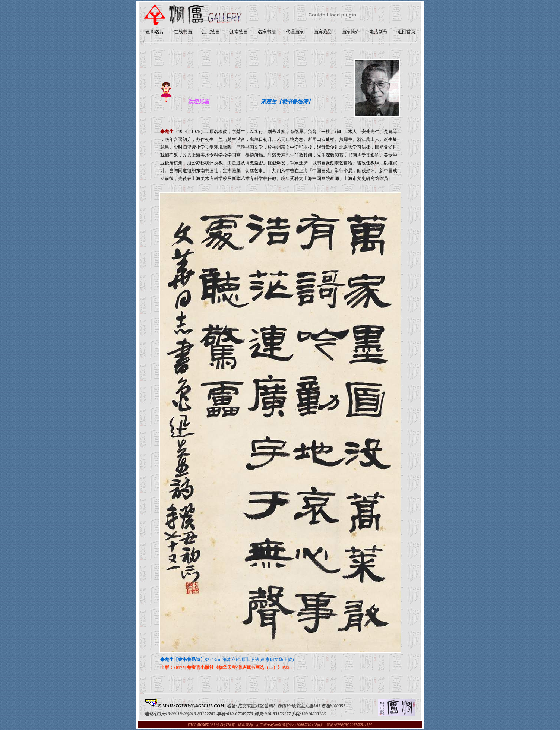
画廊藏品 (323, 32)
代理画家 (295, 32)
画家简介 (351, 32)
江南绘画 (239, 32)
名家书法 (267, 32)
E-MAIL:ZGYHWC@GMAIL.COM (191, 706)
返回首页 (406, 32)
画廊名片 (155, 32)
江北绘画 (211, 32)
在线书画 (183, 32)
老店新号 (379, 32)
